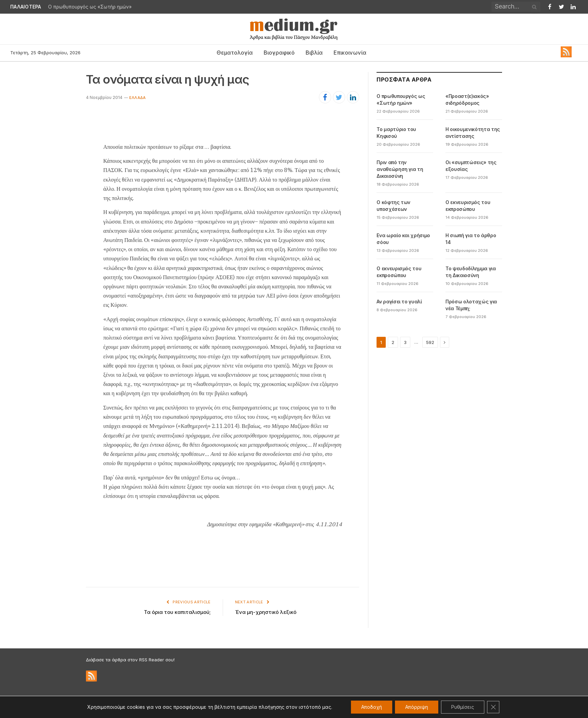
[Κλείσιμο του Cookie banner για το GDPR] (493, 707)
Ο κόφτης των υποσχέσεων (393, 206)
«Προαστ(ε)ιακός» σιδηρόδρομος (467, 99)
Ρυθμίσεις (463, 707)
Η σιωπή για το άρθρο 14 (471, 239)
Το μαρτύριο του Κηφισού (396, 133)
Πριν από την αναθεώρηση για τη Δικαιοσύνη (400, 169)
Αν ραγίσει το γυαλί (399, 301)
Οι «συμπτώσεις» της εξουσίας (471, 166)
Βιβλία (314, 53)
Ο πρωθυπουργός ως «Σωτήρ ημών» (90, 7)
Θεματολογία (235, 53)
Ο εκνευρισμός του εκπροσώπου (468, 206)
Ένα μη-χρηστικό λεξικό (266, 612)
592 (430, 342)
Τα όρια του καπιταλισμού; (177, 612)
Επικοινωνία (350, 53)
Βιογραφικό (279, 53)
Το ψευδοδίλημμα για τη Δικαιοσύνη (471, 272)
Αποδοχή (372, 707)
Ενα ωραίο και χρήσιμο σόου (403, 239)
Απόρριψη (417, 707)
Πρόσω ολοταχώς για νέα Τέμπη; (471, 305)
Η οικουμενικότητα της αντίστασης (473, 133)
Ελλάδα (137, 98)
